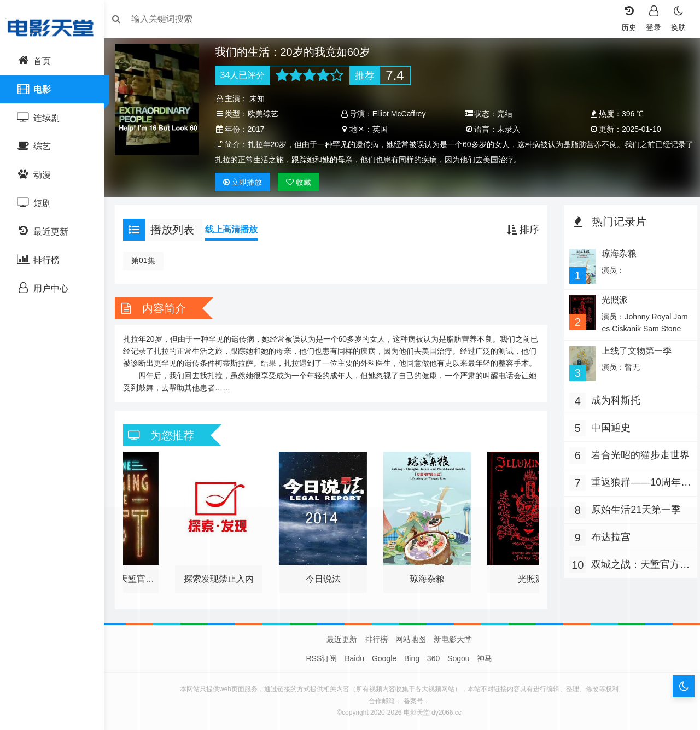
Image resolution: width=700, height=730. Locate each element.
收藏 (302, 182)
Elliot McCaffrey (400, 114)
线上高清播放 (237, 229)
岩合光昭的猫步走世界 (633, 455)
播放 (246, 182)
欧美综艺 (266, 114)
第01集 (149, 260)
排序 (520, 230)
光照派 (611, 299)
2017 (259, 129)
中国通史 (608, 426)
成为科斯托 (613, 399)
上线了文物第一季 (633, 350)
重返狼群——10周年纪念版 (633, 482)
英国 (381, 129)
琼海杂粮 (616, 253)
